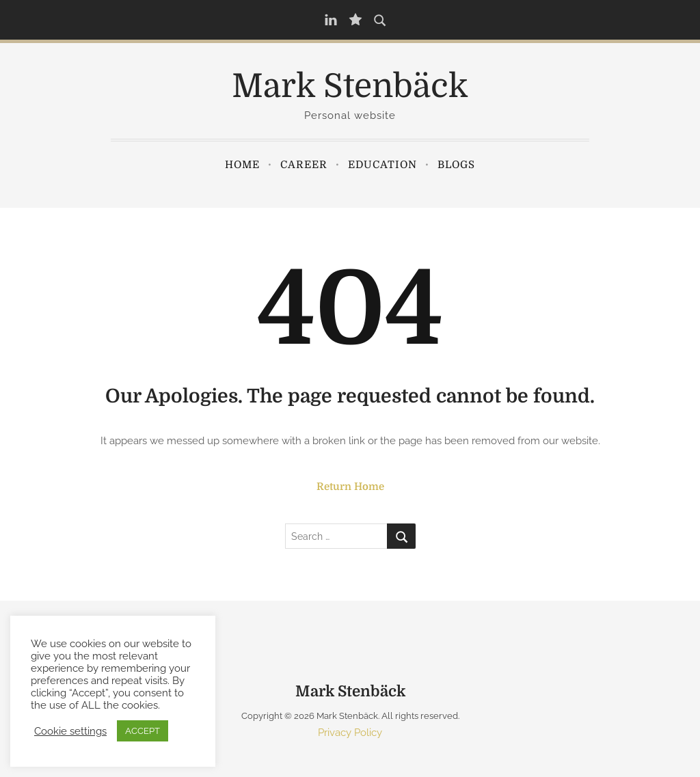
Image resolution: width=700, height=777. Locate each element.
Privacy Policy (350, 733)
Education (382, 165)
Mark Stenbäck (350, 86)
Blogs (456, 165)
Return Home (350, 487)
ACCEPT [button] (143, 731)
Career (304, 165)
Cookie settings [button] (70, 731)
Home (242, 165)
